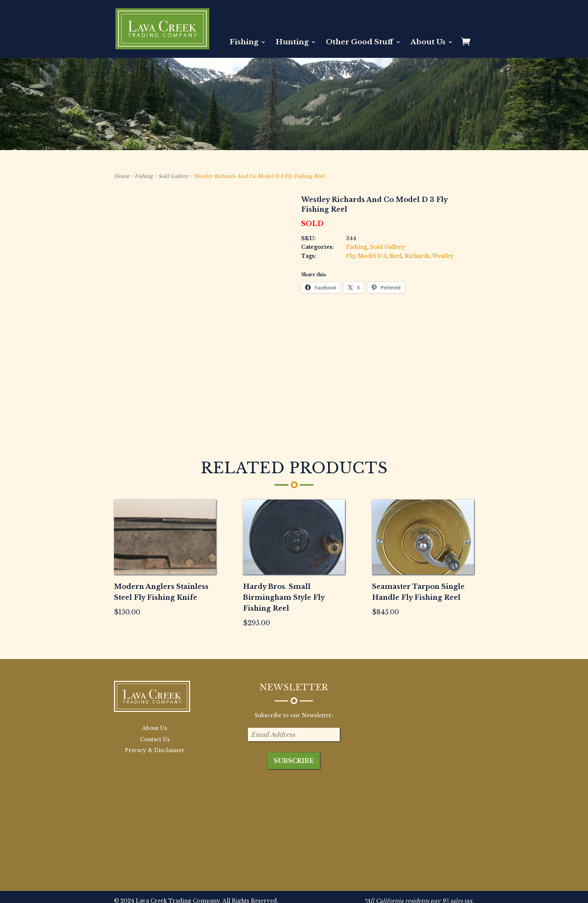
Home (122, 176)
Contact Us (155, 722)
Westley (443, 256)
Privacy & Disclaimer (155, 733)
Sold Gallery (173, 176)
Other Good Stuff (360, 43)
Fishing (244, 43)
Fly (350, 256)
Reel (396, 256)
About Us (428, 43)
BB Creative (166, 892)
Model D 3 (372, 256)
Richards (417, 256)
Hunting (292, 43)
